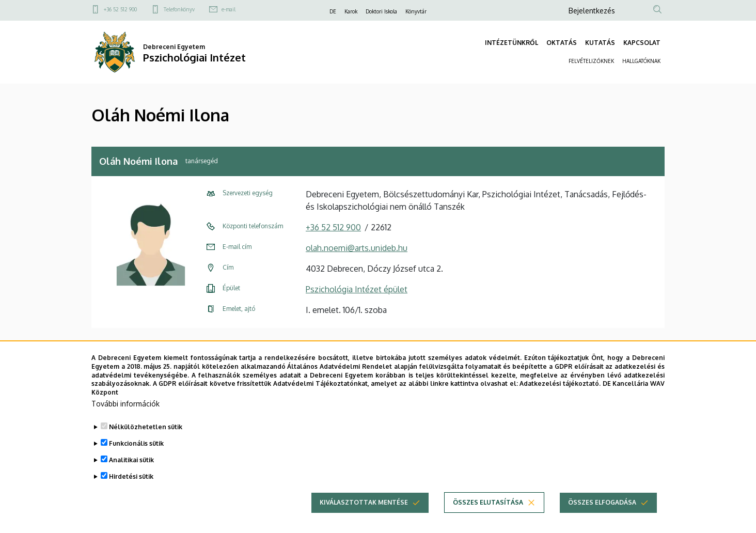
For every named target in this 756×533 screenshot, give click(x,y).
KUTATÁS (600, 43)
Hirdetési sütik (131, 481)
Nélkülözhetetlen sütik (146, 431)
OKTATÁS (562, 43)
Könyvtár (416, 11)
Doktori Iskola (381, 11)
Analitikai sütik (131, 464)
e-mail (229, 9)
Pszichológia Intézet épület (357, 289)
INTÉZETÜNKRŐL (511, 43)
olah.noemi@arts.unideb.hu (357, 248)
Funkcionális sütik (136, 448)
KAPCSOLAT (642, 43)
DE (333, 11)
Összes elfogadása (602, 506)
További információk (125, 408)
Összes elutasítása (488, 506)
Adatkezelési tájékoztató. (560, 388)
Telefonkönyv (179, 9)
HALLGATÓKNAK (641, 61)
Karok (351, 11)
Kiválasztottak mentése (364, 506)
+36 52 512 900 (120, 9)
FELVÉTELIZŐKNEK (591, 61)
